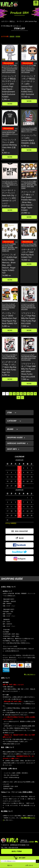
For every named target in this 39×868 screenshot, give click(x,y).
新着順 (18, 36)
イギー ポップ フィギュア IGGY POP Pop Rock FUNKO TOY (29, 244)
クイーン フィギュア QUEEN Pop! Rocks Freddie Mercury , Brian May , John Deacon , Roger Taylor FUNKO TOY (10, 246)
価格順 (12, 36)
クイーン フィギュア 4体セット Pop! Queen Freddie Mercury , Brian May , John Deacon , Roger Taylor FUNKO (29, 185)
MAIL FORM (17, 851)
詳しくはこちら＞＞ (30, 674)
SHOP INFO (12, 449)
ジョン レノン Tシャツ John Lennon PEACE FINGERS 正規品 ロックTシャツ (29, 130)
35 (19, 397)
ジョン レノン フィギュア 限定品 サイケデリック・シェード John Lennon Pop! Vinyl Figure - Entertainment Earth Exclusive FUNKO (10, 68)
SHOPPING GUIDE (15, 438)
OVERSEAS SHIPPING (16, 443)
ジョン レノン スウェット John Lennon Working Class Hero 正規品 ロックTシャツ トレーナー (10, 132)
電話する (10, 865)
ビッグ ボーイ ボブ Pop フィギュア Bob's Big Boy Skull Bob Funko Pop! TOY (10, 356)
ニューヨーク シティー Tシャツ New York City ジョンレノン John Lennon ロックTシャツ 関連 (10, 184)
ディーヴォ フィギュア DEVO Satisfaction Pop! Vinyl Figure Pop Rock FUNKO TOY (9, 307)
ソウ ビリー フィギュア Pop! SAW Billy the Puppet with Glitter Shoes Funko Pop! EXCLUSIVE (29, 357)
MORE (10, 104)
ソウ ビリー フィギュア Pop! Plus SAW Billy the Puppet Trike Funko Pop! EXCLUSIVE (28, 307)
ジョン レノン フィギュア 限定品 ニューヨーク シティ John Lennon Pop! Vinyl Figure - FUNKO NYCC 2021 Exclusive (29, 68)
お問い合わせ (29, 865)
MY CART (22, 858)
